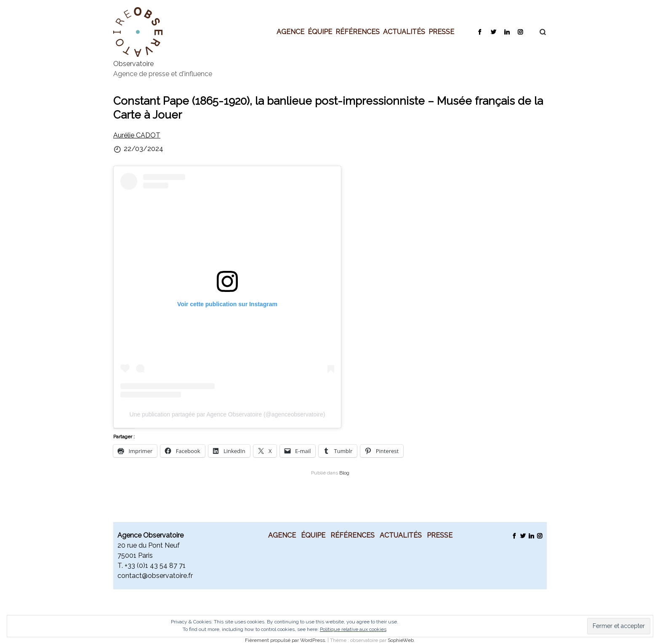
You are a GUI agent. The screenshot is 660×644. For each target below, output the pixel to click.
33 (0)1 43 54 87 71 (157, 566)
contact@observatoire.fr (155, 576)
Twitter (493, 32)
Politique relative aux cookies (353, 629)
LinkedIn (507, 32)
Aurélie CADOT (137, 135)
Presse (441, 32)
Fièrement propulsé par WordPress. (286, 640)
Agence (290, 32)
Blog (344, 473)
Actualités (404, 32)
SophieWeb (401, 640)
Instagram (520, 32)
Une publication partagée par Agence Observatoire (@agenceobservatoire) (228, 414)
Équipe (320, 32)
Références (358, 32)
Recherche (538, 32)
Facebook (480, 32)
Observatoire (133, 64)
